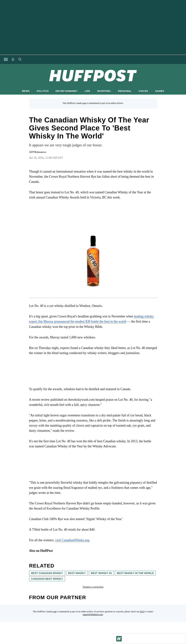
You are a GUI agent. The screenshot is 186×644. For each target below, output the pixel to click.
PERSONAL (125, 91)
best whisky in (101, 573)
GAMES (160, 91)
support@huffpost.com (93, 614)
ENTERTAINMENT (67, 91)
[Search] (20, 59)
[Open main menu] (6, 59)
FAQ (142, 612)
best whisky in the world (135, 573)
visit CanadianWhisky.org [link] (72, 540)
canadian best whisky (47, 579)
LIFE (87, 91)
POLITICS (43, 91)
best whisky (77, 573)
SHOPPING (104, 91)
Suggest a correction (93, 587)
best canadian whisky (47, 573)
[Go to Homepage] (119, 639)
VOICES (143, 91)
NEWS (26, 91)
